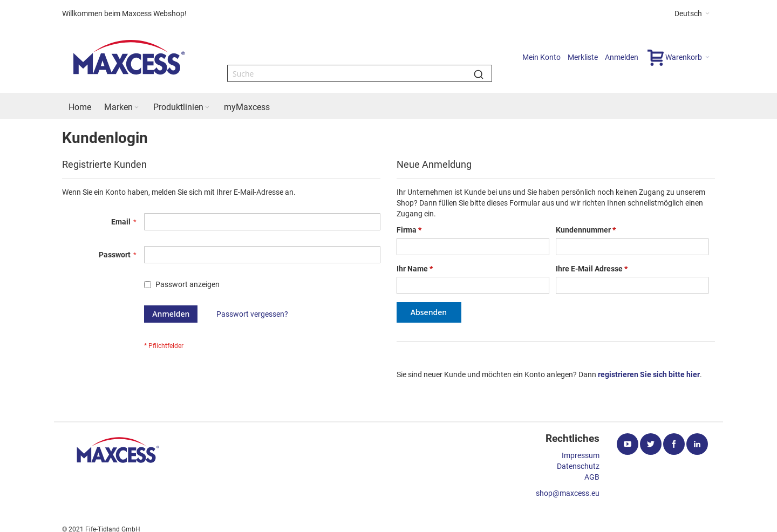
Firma (409, 230)
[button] (692, 13)
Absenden (429, 312)
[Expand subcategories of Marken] (137, 108)
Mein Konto (541, 57)
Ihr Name (415, 269)
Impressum (581, 455)
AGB (592, 477)
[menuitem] (80, 107)
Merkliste (583, 57)
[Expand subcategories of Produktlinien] (207, 108)
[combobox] (360, 73)
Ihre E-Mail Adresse (592, 269)
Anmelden (622, 57)
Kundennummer (586, 230)
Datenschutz (578, 466)
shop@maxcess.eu (568, 493)
